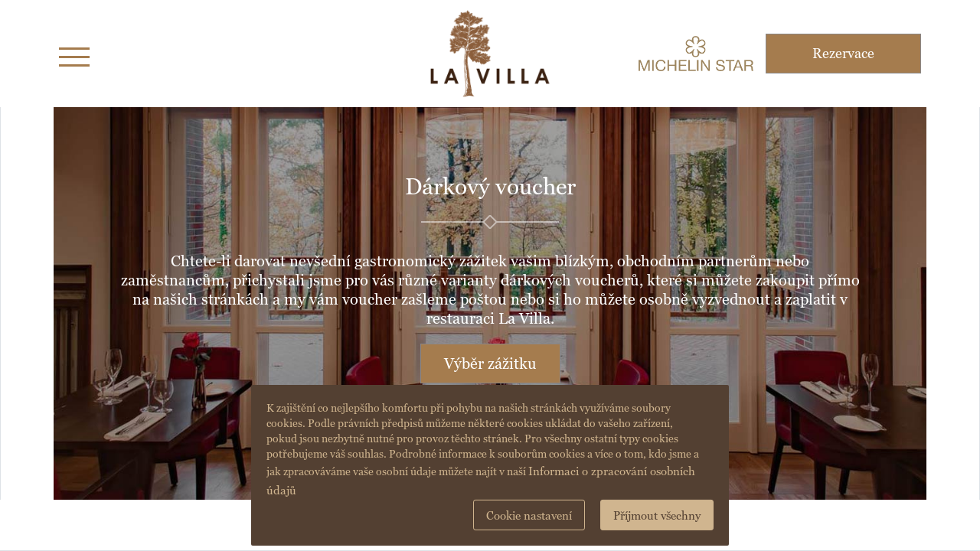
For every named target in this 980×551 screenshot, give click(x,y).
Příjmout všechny (657, 515)
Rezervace (843, 53)
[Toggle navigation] (74, 54)
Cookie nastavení (529, 515)
